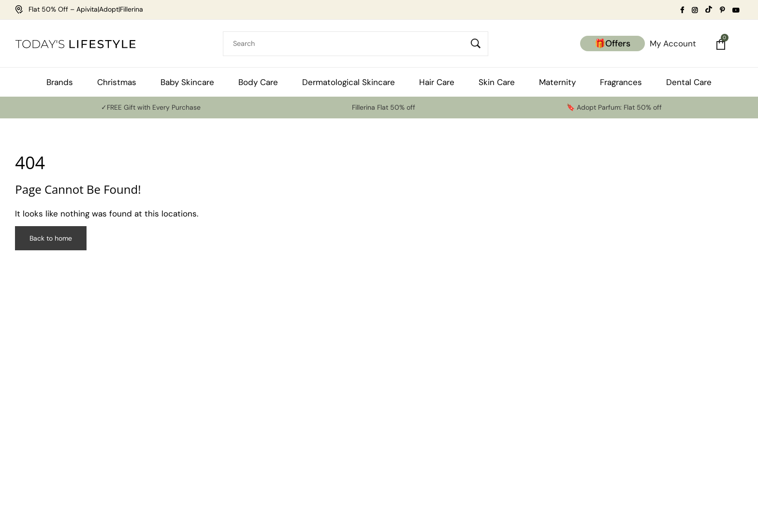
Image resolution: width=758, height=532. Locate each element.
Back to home (51, 238)
